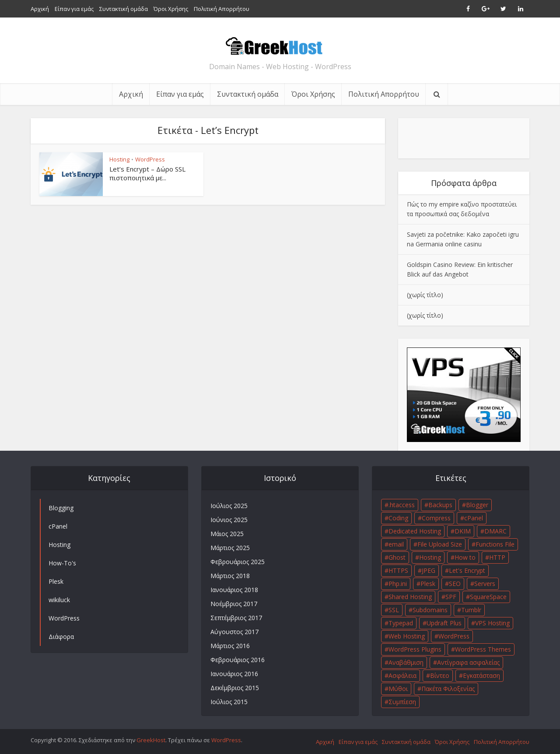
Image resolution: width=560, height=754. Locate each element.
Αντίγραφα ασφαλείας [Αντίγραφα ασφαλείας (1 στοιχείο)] (468, 662)
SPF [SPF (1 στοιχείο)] (451, 597)
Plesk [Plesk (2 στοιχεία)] (428, 584)
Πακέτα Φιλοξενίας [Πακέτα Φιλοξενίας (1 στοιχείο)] (448, 689)
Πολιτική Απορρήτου (222, 9)
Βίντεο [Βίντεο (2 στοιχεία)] (440, 675)
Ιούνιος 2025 (229, 520)
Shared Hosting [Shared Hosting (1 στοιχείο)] (410, 597)
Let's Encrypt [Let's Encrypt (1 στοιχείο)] (467, 570)
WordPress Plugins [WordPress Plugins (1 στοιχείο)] (415, 649)
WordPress (150, 159)
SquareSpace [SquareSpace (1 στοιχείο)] (488, 597)
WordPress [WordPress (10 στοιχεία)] (454, 636)
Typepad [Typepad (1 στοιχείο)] (401, 623)
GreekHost (151, 740)
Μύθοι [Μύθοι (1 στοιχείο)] (398, 689)
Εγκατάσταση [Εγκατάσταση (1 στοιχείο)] (481, 675)
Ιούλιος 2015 (229, 702)
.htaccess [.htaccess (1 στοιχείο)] (402, 505)
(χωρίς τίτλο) (425, 295)
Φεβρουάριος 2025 (238, 562)
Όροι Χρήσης (171, 9)
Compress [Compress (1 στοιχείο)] (436, 518)
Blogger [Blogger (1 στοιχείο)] (477, 505)
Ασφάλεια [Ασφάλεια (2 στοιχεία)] (402, 675)
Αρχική (40, 9)
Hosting (119, 159)
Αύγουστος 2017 (234, 632)
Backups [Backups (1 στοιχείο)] (440, 505)
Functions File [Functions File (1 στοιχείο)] (495, 544)
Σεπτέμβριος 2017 (236, 618)
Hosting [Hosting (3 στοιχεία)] (430, 557)
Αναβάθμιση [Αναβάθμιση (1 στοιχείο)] (406, 662)
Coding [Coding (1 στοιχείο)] (398, 518)
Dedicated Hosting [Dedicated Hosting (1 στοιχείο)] (415, 531)
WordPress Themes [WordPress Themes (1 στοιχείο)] (483, 649)
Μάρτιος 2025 (230, 548)
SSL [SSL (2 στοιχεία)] (394, 610)
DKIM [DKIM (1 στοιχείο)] (463, 531)
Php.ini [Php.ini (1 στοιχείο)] (398, 584)
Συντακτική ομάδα (124, 9)
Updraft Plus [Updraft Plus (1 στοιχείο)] (444, 623)
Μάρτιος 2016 (230, 646)
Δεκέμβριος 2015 (235, 688)
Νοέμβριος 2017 (234, 604)
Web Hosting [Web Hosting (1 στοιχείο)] (407, 636)
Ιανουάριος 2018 (234, 590)
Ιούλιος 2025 (229, 506)
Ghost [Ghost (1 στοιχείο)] (397, 557)
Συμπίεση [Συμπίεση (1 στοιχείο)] (402, 702)
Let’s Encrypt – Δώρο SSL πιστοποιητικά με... (147, 173)
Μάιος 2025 (227, 534)
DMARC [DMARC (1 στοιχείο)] (495, 531)
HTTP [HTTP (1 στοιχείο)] (497, 557)
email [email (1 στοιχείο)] (396, 544)
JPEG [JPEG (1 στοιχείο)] (429, 570)
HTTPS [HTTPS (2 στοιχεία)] (398, 570)
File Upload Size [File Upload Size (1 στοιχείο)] (440, 544)
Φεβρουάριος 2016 (238, 660)
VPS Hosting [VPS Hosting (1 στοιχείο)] (492, 623)
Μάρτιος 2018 (230, 576)
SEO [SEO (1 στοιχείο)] (455, 584)
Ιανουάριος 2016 (234, 674)
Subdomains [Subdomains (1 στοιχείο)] (430, 610)
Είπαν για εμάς (74, 9)
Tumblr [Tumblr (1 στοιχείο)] (471, 610)
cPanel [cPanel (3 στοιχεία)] (474, 518)
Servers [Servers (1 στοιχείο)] (485, 584)
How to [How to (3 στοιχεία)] (465, 557)
